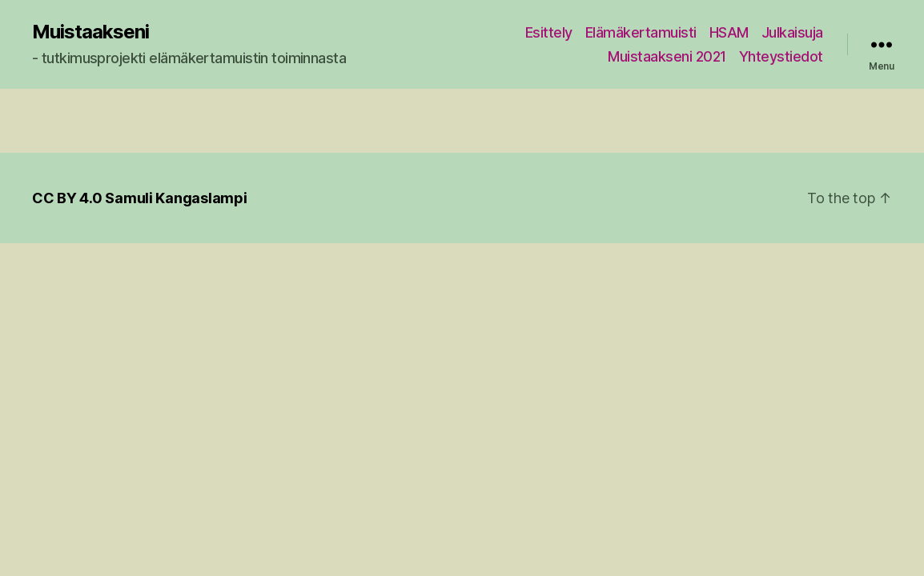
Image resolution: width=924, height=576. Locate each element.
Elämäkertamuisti (641, 32)
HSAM (729, 32)
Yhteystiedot (781, 56)
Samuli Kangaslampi (176, 198)
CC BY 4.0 (67, 198)
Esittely (549, 32)
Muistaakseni (90, 32)
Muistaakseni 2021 (667, 56)
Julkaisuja (792, 32)
